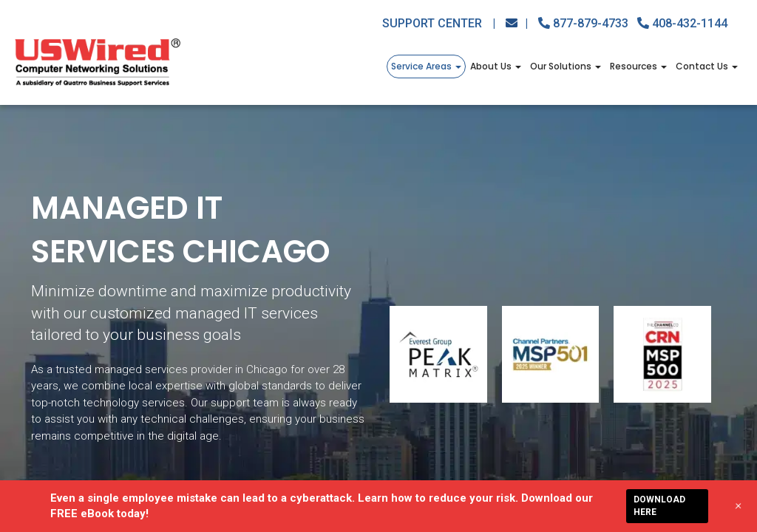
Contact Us (707, 66)
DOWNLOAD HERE (659, 506)
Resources (638, 66)
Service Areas (426, 66)
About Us (496, 66)
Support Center (439, 23)
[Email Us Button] (517, 23)
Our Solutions (566, 66)
